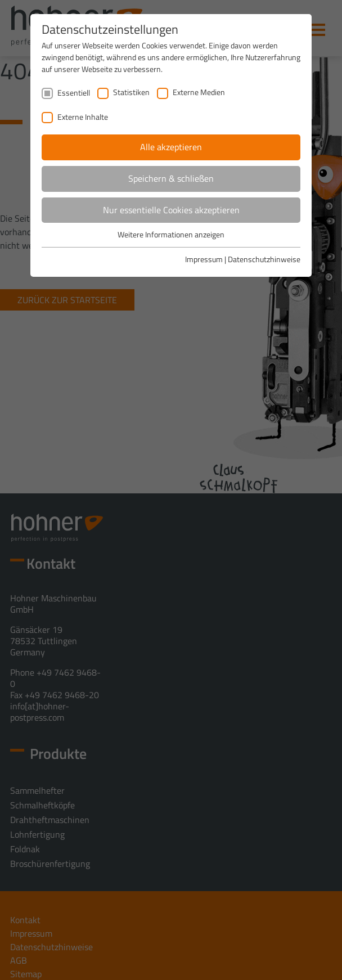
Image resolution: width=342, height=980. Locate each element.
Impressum (204, 259)
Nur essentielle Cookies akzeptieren (171, 210)
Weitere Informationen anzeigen (171, 234)
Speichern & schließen (171, 178)
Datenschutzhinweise (264, 259)
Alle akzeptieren (171, 147)
